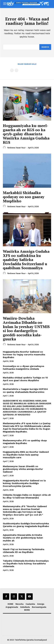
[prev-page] (12, 70)
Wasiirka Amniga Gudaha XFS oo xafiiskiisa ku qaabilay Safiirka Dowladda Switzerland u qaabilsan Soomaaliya (26, 260)
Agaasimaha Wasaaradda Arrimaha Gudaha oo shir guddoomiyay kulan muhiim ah (23, 538)
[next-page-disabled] (16, 70)
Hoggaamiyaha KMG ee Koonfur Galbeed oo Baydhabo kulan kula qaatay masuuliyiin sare (26, 455)
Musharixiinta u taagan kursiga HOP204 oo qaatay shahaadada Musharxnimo (25, 390)
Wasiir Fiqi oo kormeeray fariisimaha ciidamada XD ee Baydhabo (24, 551)
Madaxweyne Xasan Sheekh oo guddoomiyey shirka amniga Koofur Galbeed (23, 469)
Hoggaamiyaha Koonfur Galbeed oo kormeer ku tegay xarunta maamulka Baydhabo (24, 355)
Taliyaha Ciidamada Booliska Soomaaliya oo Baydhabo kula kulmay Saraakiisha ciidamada (26, 564)
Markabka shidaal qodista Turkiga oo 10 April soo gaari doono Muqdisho (25, 379)
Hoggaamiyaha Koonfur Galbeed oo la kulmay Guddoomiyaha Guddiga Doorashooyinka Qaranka (24, 483)
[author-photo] (5, 148)
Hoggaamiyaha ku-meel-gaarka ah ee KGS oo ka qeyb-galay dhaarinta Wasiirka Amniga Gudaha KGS (26, 134)
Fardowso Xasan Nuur (16, 148)
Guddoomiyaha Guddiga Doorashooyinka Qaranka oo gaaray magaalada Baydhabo (26, 525)
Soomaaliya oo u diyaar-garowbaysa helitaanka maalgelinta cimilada (23, 368)
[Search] (45, 47)
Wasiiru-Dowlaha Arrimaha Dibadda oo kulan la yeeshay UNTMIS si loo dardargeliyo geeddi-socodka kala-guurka (26, 329)
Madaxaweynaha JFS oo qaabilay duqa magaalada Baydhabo (25, 442)
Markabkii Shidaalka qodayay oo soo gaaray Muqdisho (24, 197)
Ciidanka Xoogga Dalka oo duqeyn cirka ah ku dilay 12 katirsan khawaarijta (27, 496)
